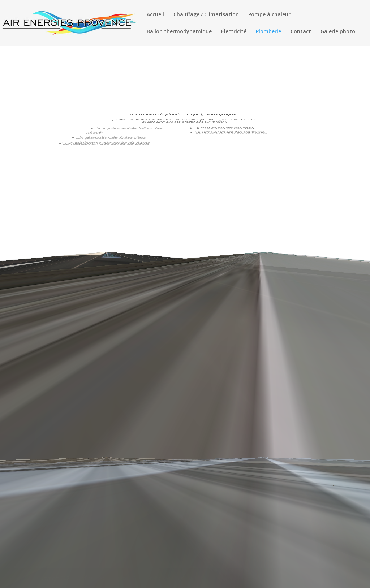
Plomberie (268, 32)
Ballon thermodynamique (179, 32)
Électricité (234, 32)
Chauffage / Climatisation (206, 15)
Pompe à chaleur (269, 15)
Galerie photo (338, 32)
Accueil (155, 15)
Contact (301, 32)
